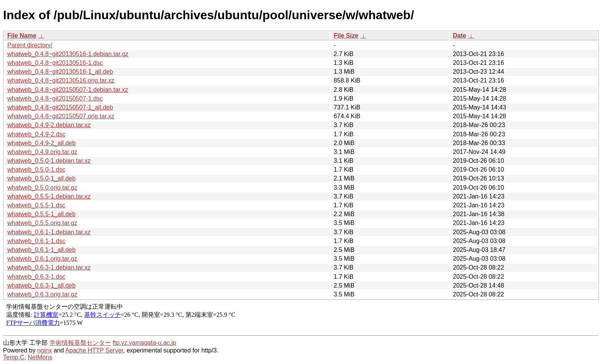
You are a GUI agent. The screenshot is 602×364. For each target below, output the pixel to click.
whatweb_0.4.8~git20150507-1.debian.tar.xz (68, 90)
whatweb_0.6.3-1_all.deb (41, 285)
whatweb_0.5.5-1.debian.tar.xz (49, 196)
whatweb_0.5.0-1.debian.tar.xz (49, 161)
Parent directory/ (30, 45)
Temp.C (14, 357)
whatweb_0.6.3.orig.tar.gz (42, 294)
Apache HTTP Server (94, 350)
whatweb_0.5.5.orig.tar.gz (42, 223)
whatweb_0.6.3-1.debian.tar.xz (49, 267)
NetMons (40, 357)
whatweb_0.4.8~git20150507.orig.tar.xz (61, 116)
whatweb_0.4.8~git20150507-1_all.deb (60, 107)
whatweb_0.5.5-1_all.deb (41, 214)
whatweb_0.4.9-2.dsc (36, 134)
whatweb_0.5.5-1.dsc (36, 205)
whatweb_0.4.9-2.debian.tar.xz (49, 125)
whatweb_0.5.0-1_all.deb (41, 178)
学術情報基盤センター (80, 343)
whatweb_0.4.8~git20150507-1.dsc (55, 98)
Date (459, 36)
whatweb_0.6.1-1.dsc (36, 241)
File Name (22, 36)
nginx (45, 350)
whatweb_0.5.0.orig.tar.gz (42, 188)
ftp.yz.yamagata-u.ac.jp (144, 343)
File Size (346, 36)
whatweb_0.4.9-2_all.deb (41, 143)
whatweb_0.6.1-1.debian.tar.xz (49, 232)
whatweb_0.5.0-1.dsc (36, 170)
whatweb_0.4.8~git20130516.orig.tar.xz (61, 80)
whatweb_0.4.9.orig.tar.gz (42, 152)
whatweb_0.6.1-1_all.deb (41, 250)
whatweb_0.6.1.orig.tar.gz (42, 259)
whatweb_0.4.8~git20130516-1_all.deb (60, 72)
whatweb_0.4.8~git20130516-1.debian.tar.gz (68, 54)
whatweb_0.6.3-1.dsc (36, 277)
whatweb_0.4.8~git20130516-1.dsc (55, 63)
